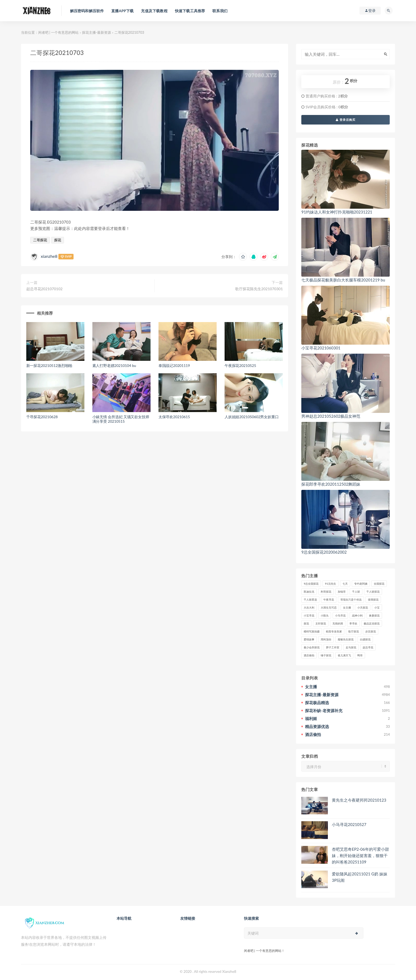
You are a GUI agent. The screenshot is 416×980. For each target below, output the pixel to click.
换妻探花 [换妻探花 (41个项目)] (374, 615)
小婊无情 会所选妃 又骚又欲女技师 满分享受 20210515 (121, 419)
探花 (58, 240)
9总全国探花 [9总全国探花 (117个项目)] (311, 584)
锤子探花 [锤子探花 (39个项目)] (326, 655)
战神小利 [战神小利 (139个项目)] (357, 615)
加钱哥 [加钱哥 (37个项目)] (342, 592)
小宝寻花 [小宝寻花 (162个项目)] (309, 615)
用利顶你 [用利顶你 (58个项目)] (326, 639)
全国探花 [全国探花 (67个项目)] (379, 584)
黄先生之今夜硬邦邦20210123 (359, 800)
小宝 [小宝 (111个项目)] (377, 607)
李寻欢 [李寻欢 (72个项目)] (353, 623)
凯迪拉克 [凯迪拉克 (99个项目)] (309, 592)
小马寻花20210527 (349, 824)
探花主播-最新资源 (97, 32)
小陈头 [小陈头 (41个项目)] (325, 615)
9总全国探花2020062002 (324, 552)
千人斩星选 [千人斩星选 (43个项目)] (310, 600)
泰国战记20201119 (174, 365)
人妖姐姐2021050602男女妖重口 (252, 417)
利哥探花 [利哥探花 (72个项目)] (326, 592)
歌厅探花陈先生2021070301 (259, 289)
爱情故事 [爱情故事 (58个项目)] (309, 639)
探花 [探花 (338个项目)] (306, 623)
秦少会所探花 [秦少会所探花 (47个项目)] (312, 647)
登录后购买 (346, 120)
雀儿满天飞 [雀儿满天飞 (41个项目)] (344, 655)
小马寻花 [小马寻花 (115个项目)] (340, 615)
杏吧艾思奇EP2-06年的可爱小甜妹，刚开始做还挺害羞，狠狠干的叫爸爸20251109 (360, 855)
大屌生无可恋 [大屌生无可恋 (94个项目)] (329, 607)
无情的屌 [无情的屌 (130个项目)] (338, 623)
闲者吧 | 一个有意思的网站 (59, 32)
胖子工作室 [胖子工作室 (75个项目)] (333, 647)
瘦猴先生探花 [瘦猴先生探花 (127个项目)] (346, 639)
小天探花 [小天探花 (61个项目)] (363, 607)
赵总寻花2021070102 (44, 289)
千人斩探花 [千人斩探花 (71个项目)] (373, 592)
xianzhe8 (49, 256)
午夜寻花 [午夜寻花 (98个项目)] (329, 600)
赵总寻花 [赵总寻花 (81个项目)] (368, 647)
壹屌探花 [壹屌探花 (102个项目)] (373, 600)
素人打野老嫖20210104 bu (114, 365)
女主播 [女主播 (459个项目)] (347, 607)
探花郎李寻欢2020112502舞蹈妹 (331, 484)
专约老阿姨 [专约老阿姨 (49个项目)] (361, 584)
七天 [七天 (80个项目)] (345, 584)
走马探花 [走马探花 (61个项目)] (351, 647)
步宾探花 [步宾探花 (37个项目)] (371, 631)
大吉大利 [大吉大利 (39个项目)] (309, 607)
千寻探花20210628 (42, 417)
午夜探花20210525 (240, 365)
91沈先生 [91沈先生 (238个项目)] (331, 584)
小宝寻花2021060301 (321, 348)
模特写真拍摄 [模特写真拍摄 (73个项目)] (312, 631)
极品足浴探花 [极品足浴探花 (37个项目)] (372, 623)
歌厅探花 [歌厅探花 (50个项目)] (354, 631)
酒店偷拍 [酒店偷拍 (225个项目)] (309, 655)
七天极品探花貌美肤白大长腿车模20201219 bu (343, 280)
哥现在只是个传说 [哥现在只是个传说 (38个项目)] (351, 600)
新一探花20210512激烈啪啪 (49, 365)
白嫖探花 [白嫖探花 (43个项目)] (365, 639)
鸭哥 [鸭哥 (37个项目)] (360, 655)
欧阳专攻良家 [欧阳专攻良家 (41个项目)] (334, 631)
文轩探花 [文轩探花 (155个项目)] (321, 623)
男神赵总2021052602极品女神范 (331, 416)
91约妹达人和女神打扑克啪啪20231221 (337, 212)
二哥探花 (40, 240)
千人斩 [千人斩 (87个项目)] (356, 592)
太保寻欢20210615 (174, 417)
